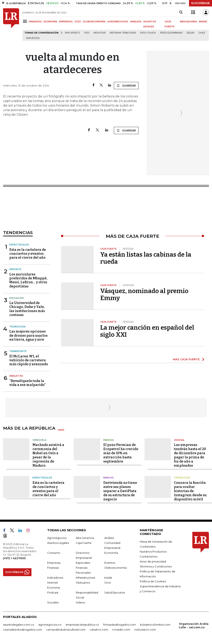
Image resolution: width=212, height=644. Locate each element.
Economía (111, 553)
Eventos (110, 563)
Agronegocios (57, 538)
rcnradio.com (121, 630)
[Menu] (26, 21)
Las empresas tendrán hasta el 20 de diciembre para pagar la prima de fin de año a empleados (190, 455)
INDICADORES (189, 22)
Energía (108, 440)
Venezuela (39, 440)
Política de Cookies (153, 581)
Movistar (99, 33)
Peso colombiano (171, 33)
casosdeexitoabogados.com (23, 630)
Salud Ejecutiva (115, 592)
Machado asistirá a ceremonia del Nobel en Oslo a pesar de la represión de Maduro (48, 455)
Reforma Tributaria (123, 33)
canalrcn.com (99, 630)
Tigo (87, 33)
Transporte (18, 351)
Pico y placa (148, 33)
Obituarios (83, 583)
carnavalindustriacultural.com (66, 630)
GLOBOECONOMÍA (94, 22)
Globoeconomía (115, 568)
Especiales (83, 563)
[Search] (181, 12)
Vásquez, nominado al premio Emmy (144, 294)
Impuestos (33, 38)
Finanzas (53, 568)
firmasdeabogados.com (119, 625)
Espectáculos (19, 245)
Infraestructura (85, 578)
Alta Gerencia (85, 538)
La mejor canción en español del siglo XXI (147, 331)
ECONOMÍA (51, 22)
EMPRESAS (66, 22)
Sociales (53, 602)
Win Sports (72, 33)
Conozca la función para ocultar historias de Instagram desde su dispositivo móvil (190, 491)
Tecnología (17, 327)
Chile (202, 33)
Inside (108, 578)
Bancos (108, 478)
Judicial (179, 440)
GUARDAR (126, 85)
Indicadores (55, 578)
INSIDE (203, 22)
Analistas (16, 376)
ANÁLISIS (136, 22)
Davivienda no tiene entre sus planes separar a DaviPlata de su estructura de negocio (120, 491)
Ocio (108, 583)
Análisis (109, 538)
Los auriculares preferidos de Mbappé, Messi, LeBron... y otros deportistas (28, 280)
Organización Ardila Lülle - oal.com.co (194, 625)
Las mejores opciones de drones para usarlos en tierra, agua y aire (28, 335)
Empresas (54, 563)
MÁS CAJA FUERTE (186, 359)
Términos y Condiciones (156, 566)
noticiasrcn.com (145, 630)
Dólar (190, 33)
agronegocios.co (50, 625)
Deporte (15, 269)
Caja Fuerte (84, 543)
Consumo (54, 553)
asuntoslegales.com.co (19, 625)
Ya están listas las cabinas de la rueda (146, 258)
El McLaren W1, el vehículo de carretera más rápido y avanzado (29, 360)
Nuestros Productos (153, 551)
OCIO (78, 22)
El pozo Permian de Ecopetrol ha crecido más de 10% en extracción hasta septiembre (121, 453)
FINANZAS (35, 22)
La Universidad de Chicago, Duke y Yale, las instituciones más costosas (27, 309)
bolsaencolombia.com (155, 625)
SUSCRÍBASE (201, 3)
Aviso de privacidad (153, 561)
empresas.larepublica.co (82, 625)
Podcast (53, 592)
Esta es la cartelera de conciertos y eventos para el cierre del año (28, 254)
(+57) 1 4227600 (14, 558)
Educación (16, 298)
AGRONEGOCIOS (118, 22)
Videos (80, 602)
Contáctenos (149, 556)
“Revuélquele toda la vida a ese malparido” (27, 383)
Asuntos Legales (58, 543)
